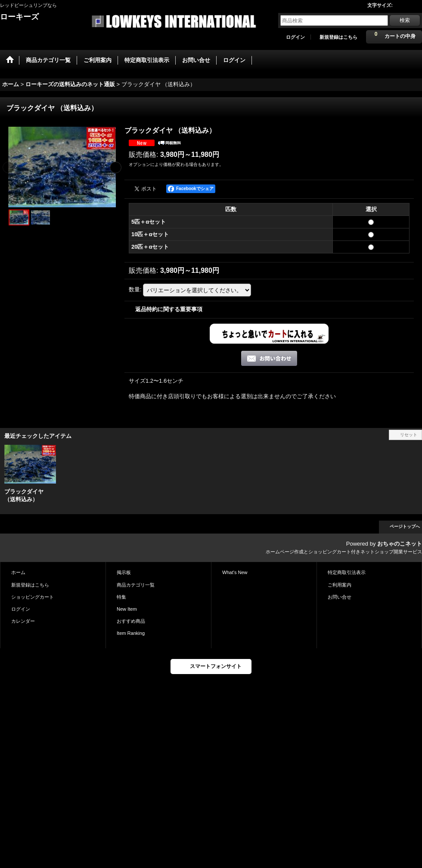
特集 (121, 597)
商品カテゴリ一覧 (136, 585)
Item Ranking (131, 633)
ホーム (18, 572)
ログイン (295, 37)
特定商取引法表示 (347, 572)
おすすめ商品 (131, 621)
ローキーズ (19, 17)
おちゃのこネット (400, 544)
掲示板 (124, 572)
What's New (235, 572)
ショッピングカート (33, 597)
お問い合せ (340, 597)
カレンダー (23, 621)
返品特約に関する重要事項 (169, 309)
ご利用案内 (340, 585)
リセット (409, 435)
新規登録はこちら (338, 37)
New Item (127, 609)
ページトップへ (405, 526)
